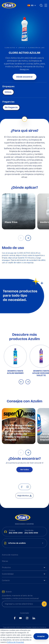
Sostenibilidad (24, 574)
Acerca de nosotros (10, 555)
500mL (8, 92)
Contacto (24, 580)
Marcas (5, 561)
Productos (24, 567)
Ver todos (24, 470)
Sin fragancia (11, 107)
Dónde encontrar (24, 77)
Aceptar (41, 636)
